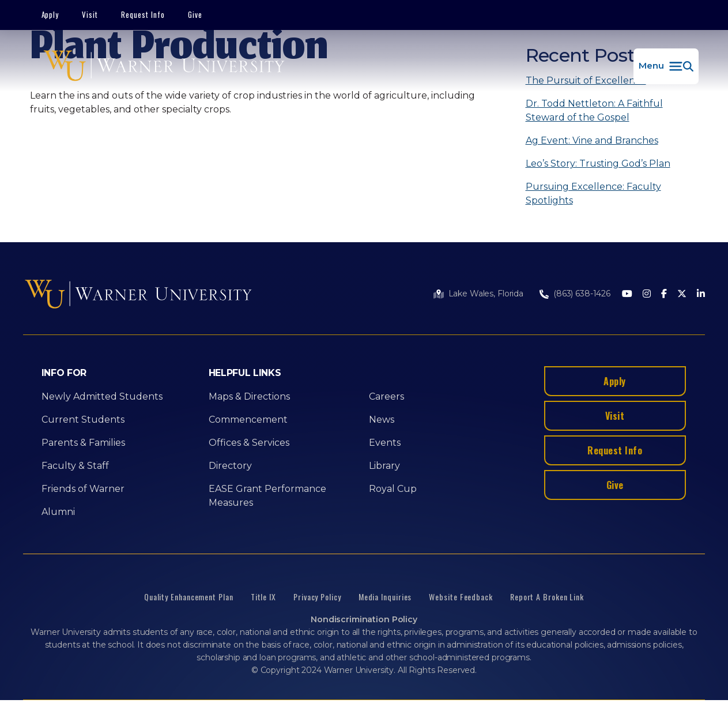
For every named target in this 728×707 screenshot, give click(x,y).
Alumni (58, 512)
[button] (666, 66)
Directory (230, 466)
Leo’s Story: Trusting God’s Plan (598, 163)
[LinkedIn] (701, 294)
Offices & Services (249, 443)
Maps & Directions (249, 396)
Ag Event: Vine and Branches (592, 140)
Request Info (143, 14)
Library (384, 466)
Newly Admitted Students (102, 396)
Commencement (248, 420)
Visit (90, 14)
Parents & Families (83, 443)
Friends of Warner (83, 489)
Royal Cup (393, 489)
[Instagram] (647, 294)
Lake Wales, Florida (486, 294)
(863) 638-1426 (582, 294)
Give (195, 14)
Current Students (83, 420)
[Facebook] (664, 294)
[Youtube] (627, 294)
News (382, 420)
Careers (386, 396)
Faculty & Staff (75, 466)
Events (385, 443)
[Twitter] (682, 294)
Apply (50, 14)
